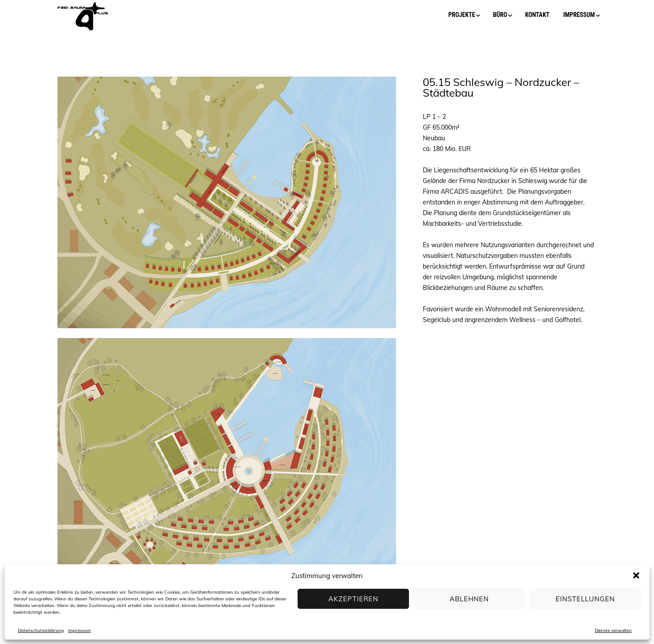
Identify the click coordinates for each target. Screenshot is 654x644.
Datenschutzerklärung (41, 630)
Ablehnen (469, 599)
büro (500, 15)
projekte (462, 15)
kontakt (537, 15)
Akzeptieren (353, 599)
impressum (80, 630)
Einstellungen (585, 599)
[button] (636, 575)
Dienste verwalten (613, 630)
